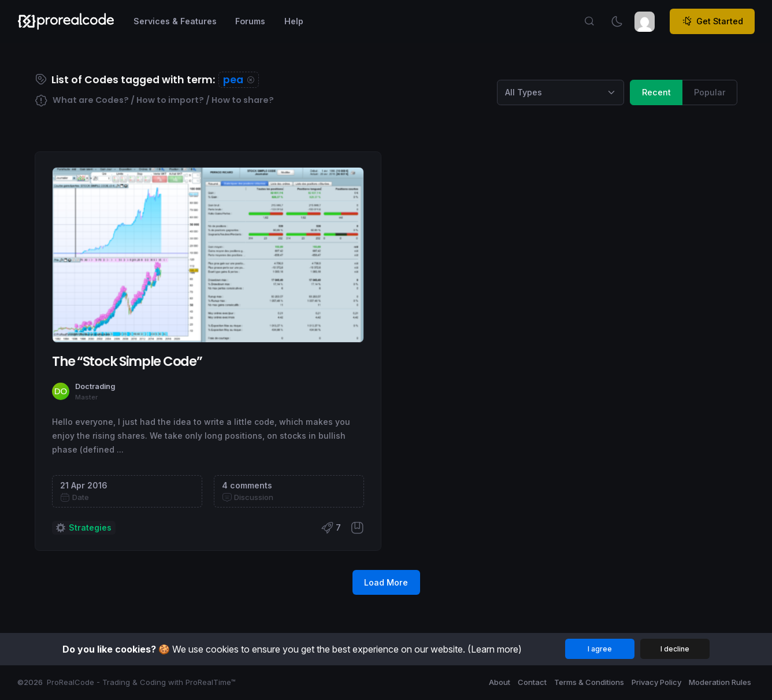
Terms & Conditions (589, 682)
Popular (710, 92)
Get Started (712, 21)
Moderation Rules (720, 682)
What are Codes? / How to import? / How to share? (154, 101)
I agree (600, 649)
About (500, 682)
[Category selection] (561, 92)
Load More (386, 582)
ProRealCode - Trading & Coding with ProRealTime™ (141, 682)
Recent (656, 92)
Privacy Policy (656, 682)
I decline (675, 649)
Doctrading (95, 386)
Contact (532, 682)
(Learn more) (495, 649)
